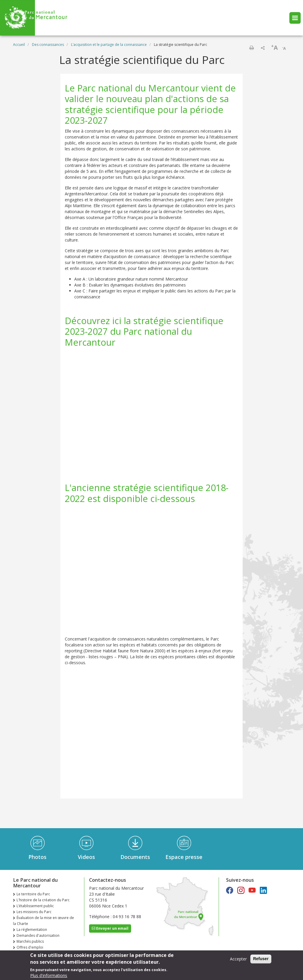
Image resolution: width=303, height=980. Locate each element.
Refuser (261, 959)
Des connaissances (48, 45)
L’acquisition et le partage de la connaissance (109, 45)
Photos (37, 857)
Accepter (238, 959)
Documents (135, 857)
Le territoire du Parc (33, 894)
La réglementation (32, 930)
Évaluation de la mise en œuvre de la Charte (43, 921)
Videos (86, 857)
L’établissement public (35, 906)
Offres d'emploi (30, 947)
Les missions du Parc (34, 912)
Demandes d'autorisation (38, 935)
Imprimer (252, 48)
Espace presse (184, 857)
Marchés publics (30, 941)
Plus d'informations (49, 975)
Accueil (19, 45)
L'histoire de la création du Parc (43, 900)
